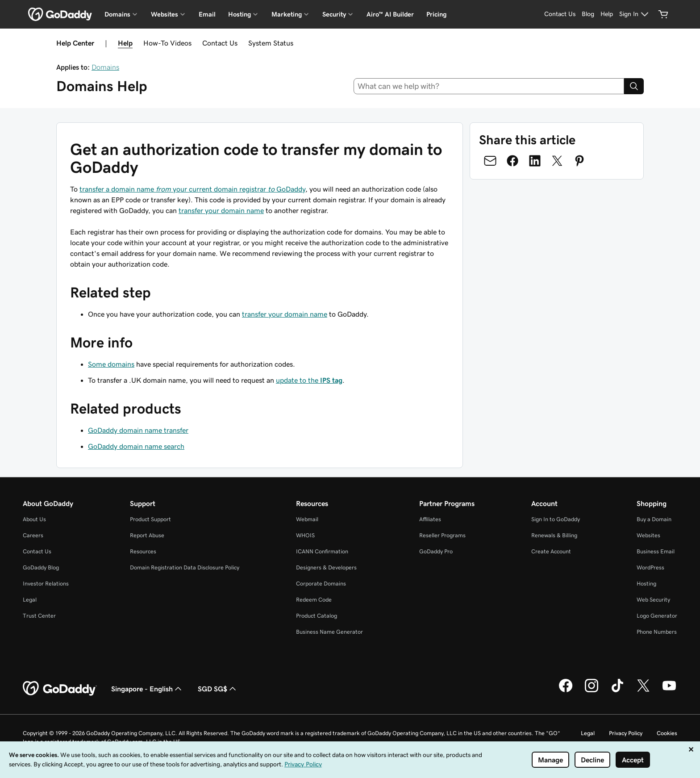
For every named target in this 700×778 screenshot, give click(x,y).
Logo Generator (657, 616)
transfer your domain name (221, 210)
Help (125, 43)
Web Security (653, 600)
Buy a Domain (654, 519)
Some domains (111, 364)
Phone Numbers (657, 632)
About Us (34, 519)
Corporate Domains (321, 583)
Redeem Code (314, 600)
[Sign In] (635, 14)
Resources (143, 551)
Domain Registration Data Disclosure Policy (185, 567)
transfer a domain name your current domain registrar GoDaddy (192, 189)
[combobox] (489, 86)
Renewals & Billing (554, 535)
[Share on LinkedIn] (535, 161)
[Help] (607, 14)
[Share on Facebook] (512, 161)
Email (207, 14)
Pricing (436, 14)
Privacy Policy (626, 733)
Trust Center (39, 616)
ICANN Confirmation (322, 551)
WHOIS (305, 535)
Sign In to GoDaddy (556, 519)
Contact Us (220, 43)
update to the (309, 380)
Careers (33, 535)
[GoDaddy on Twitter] (643, 691)
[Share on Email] (490, 161)
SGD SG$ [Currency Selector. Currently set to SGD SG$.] (218, 689)
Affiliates (430, 519)
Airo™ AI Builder (390, 14)
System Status (271, 43)
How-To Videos (167, 43)
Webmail (307, 519)
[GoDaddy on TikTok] (617, 691)
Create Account (551, 551)
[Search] (634, 86)
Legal (30, 600)
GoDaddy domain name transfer (138, 430)
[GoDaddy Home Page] (60, 689)
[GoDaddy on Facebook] (566, 691)
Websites (648, 535)
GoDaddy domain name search (136, 446)
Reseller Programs (442, 535)
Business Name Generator (329, 632)
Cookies (667, 733)
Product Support (150, 519)
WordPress (650, 567)
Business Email (656, 551)
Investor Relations (46, 583)
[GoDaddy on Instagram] (592, 691)
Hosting (646, 583)
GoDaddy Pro (436, 551)
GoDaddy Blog (41, 567)
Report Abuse (147, 535)
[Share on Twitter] (557, 161)
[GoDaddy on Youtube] (669, 691)
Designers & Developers (326, 567)
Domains (105, 67)
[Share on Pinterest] (579, 161)
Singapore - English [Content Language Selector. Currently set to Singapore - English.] (147, 689)
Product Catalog (317, 616)
